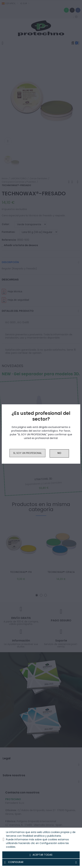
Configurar (41, 862)
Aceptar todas (41, 855)
